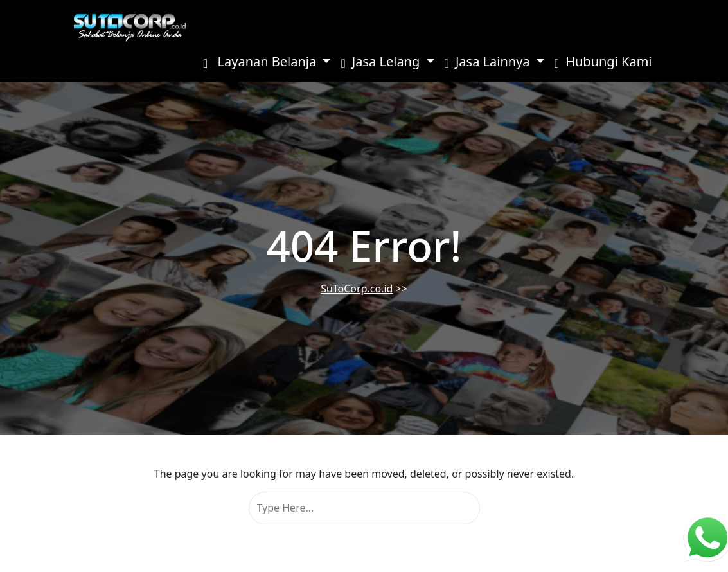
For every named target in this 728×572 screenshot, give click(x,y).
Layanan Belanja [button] (261, 61)
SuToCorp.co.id (357, 289)
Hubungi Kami (603, 61)
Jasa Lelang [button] (382, 61)
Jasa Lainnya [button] (489, 61)
